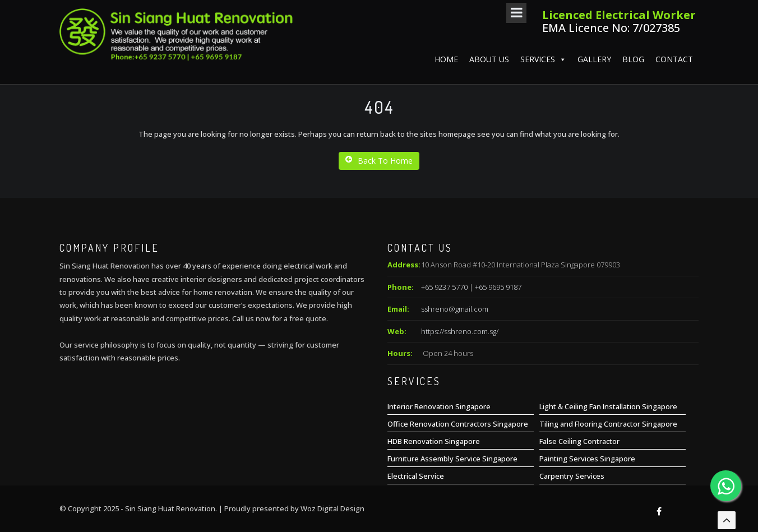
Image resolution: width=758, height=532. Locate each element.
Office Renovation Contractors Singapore (458, 424)
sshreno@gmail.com (455, 309)
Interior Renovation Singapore (439, 406)
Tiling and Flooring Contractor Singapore (608, 424)
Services (543, 59)
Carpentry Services (572, 476)
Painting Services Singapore (587, 459)
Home (446, 59)
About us (489, 59)
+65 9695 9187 (498, 287)
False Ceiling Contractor (579, 441)
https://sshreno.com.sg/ (460, 331)
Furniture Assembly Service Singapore (452, 459)
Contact (674, 59)
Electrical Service (416, 476)
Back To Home (379, 161)
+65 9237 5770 (444, 287)
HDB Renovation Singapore (434, 441)
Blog (633, 59)
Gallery (594, 59)
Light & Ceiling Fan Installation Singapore (608, 406)
